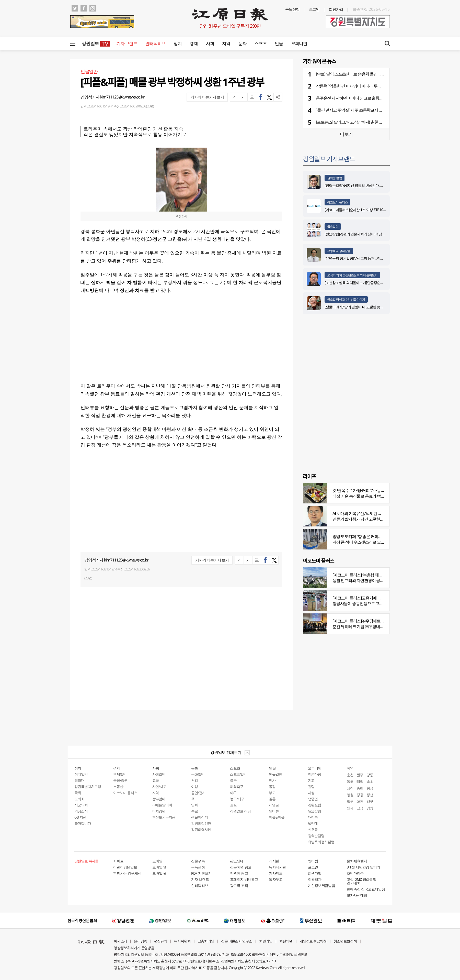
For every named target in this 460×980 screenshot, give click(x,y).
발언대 (313, 823)
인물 (279, 43)
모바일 (157, 861)
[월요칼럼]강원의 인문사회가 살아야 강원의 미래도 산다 (366, 234)
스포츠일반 (238, 774)
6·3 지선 (80, 817)
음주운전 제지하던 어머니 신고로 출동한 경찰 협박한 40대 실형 (368, 98)
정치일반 (81, 774)
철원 (350, 801)
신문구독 (198, 861)
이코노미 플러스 (337, 202)
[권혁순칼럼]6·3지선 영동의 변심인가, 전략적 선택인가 (364, 185)
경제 (194, 43)
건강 (194, 780)
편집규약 (161, 941)
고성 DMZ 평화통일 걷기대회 (361, 881)
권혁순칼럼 (316, 836)
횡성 (370, 788)
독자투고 (276, 879)
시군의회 (81, 805)
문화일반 (198, 774)
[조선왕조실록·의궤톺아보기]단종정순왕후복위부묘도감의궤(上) (371, 283)
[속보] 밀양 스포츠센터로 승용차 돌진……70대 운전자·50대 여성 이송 (372, 74)
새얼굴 (274, 805)
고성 (360, 808)
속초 (370, 781)
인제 (350, 808)
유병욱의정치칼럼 (321, 842)
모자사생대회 (357, 895)
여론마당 (315, 774)
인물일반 (275, 774)
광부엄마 (159, 799)
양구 (370, 801)
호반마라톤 (355, 873)
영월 (350, 795)
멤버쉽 (313, 861)
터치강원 (159, 811)
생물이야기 (199, 817)
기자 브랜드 (127, 43)
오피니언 (299, 43)
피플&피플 (277, 817)
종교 (194, 811)
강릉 (370, 775)
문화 (242, 43)
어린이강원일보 (125, 867)
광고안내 (237, 861)
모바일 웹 (160, 873)
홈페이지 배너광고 (244, 879)
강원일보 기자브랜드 (329, 158)
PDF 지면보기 (201, 873)
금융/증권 (120, 780)
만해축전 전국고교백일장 (366, 889)
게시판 (274, 861)
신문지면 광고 (241, 867)
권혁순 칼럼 (335, 178)
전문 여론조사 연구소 (237, 941)
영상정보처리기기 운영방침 (134, 948)
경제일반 (120, 774)
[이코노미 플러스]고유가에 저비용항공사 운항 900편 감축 (380, 598)
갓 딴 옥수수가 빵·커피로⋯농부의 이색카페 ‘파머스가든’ (379, 490)
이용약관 (315, 879)
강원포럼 (315, 805)
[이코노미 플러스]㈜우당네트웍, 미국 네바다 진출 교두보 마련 (383, 621)
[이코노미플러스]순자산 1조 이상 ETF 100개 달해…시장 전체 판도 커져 (376, 210)
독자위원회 (182, 941)
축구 (233, 780)
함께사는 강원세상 (127, 873)
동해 (350, 781)
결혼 (272, 799)
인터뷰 (274, 811)
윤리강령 (141, 941)
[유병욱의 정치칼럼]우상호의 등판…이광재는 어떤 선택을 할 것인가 (374, 258)
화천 (360, 801)
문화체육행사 (357, 861)
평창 (360, 795)
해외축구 (237, 786)
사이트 (118, 861)
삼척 (350, 788)
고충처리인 (206, 941)
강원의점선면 (201, 823)
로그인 (314, 9)
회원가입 (336, 9)
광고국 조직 (239, 885)
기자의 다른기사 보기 (207, 97)
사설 (311, 793)
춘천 (350, 775)
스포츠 (261, 43)
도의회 (79, 799)
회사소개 (120, 941)
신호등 (313, 829)
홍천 (360, 788)
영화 (194, 805)
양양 (370, 808)
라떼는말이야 (162, 805)
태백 (360, 781)
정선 (370, 795)
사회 (210, 43)
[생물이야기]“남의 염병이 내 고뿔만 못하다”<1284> (361, 307)
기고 (311, 780)
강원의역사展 (201, 829)
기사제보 (276, 873)
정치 (177, 43)
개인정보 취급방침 (313, 941)
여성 (194, 786)
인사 (272, 780)
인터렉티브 (155, 43)
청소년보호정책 (345, 941)
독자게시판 (277, 867)
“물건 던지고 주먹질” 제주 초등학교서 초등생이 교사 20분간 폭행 (369, 110)
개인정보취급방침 (321, 885)
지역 (226, 43)
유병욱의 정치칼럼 (339, 251)
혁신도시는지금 (164, 817)
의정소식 (81, 811)
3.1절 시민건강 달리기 (364, 867)
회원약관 (286, 941)
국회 (78, 793)
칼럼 (311, 786)
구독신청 (292, 9)
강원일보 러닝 (240, 811)
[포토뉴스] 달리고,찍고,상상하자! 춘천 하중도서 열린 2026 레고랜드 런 (374, 122)
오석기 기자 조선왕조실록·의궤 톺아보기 (352, 275)
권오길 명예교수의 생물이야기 (346, 299)
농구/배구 (237, 799)
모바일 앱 (160, 867)
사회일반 (159, 774)
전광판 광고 (239, 873)
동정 (272, 786)
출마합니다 (83, 823)
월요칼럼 (333, 227)
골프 (233, 805)
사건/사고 (159, 786)
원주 (360, 775)
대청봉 (313, 817)
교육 (156, 780)
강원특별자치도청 (88, 786)
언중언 (313, 799)
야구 (233, 793)
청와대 (79, 780)
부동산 (118, 786)
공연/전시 (198, 793)
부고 (272, 793)
